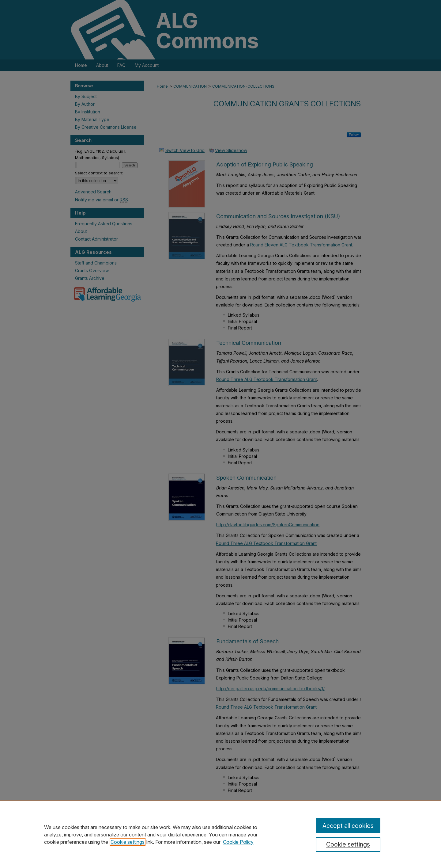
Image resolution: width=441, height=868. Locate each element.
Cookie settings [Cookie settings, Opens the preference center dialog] (348, 844)
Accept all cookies (348, 826)
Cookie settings (128, 842)
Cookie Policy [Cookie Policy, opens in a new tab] (238, 842)
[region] (221, 834)
